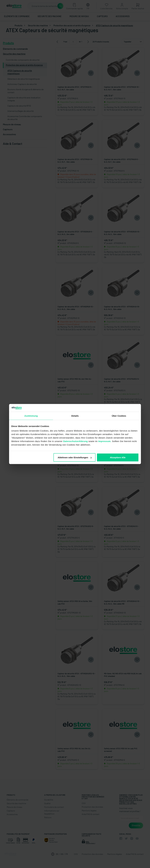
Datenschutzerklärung (75, 441)
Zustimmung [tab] (31, 416)
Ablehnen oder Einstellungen (75, 457)
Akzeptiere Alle (118, 457)
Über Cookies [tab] (119, 416)
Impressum (105, 441)
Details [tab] (75, 416)
